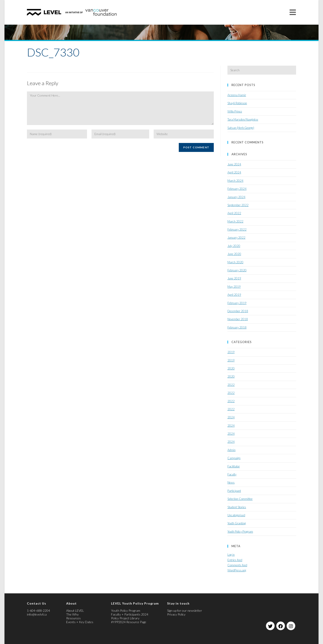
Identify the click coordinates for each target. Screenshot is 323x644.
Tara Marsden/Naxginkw (243, 119)
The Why (72, 614)
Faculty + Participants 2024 (130, 614)
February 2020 (237, 270)
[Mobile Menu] (293, 12)
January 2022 (236, 238)
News (231, 482)
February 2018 (237, 327)
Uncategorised (236, 515)
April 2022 (234, 213)
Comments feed (237, 565)
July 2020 (234, 246)
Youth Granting (237, 523)
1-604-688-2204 (38, 611)
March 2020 (235, 262)
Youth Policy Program (240, 532)
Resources (73, 618)
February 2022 (237, 229)
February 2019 (237, 303)
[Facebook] (281, 626)
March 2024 (235, 181)
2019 (231, 352)
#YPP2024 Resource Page (129, 622)
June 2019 (234, 278)
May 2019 (234, 287)
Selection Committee (240, 499)
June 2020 (234, 254)
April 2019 (234, 295)
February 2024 (237, 189)
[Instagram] (291, 626)
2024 (231, 417)
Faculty (232, 474)
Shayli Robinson (237, 103)
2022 (231, 385)
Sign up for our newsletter (185, 611)
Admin (231, 450)
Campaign (234, 458)
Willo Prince (235, 111)
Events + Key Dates (80, 622)
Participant (234, 491)
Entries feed (235, 560)
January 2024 (236, 197)
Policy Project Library (125, 618)
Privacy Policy (176, 614)
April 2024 (234, 172)
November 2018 (238, 319)
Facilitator (234, 466)
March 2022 (235, 221)
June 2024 (234, 164)
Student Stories (237, 507)
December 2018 (238, 311)
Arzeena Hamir (237, 95)
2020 (231, 368)
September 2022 (238, 205)
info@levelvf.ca (37, 614)
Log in (231, 555)
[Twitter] (270, 626)
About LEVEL (75, 611)
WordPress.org (237, 570)
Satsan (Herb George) (241, 128)
